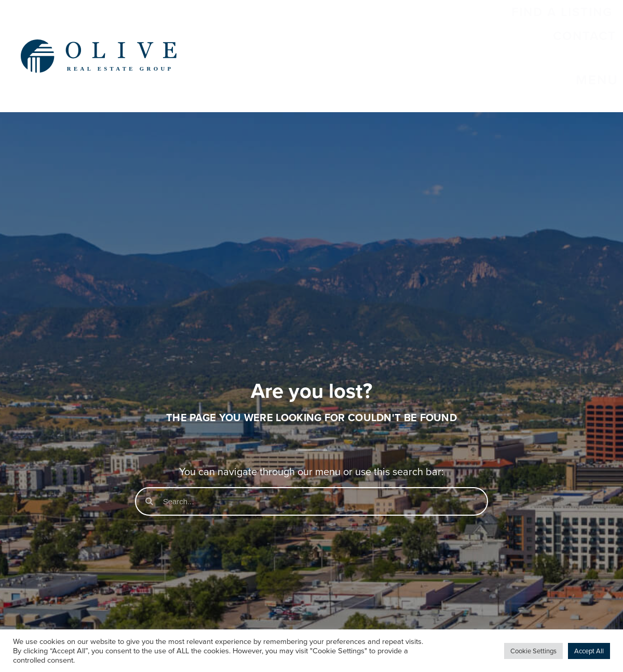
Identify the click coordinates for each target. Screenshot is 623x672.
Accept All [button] (589, 651)
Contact (495, 39)
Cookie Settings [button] (533, 651)
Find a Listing (390, 39)
